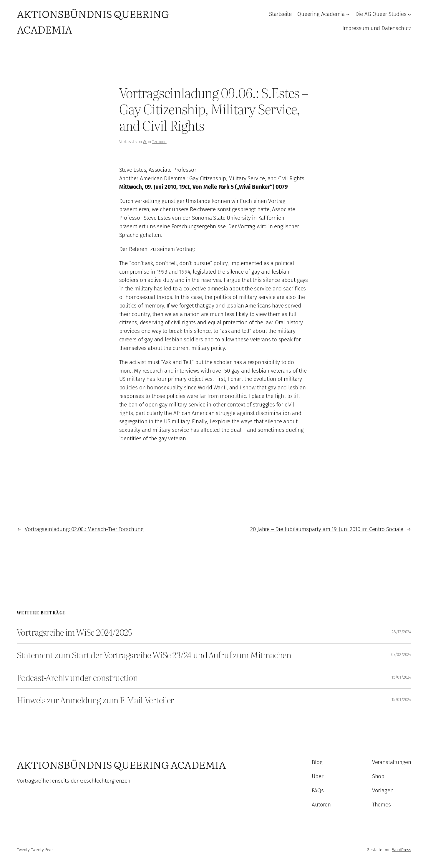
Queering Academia (321, 14)
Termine (159, 142)
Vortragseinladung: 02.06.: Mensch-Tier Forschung (84, 529)
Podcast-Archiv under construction (77, 677)
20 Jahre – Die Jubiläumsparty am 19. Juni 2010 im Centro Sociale (327, 529)
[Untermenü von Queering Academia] (348, 14)
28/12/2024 (401, 632)
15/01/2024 (401, 677)
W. (145, 142)
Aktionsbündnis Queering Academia (121, 764)
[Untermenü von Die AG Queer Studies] (409, 14)
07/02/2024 (401, 655)
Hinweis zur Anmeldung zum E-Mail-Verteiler (95, 700)
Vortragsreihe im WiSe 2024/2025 (74, 632)
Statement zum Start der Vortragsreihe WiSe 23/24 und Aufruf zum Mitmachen (154, 655)
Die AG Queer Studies (381, 14)
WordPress (402, 850)
